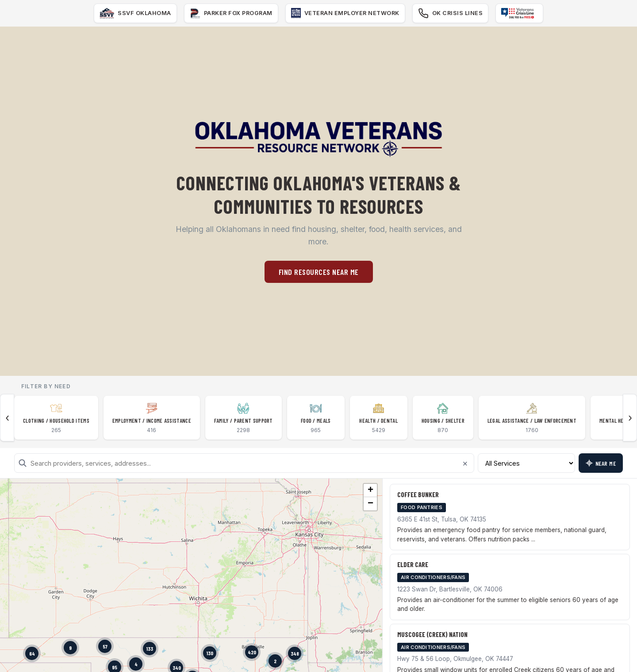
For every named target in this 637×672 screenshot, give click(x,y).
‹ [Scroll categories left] (7, 418)
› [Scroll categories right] (630, 418)
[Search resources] (244, 463)
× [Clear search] (465, 463)
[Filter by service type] (526, 463)
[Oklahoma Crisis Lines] (451, 13)
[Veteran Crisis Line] (519, 13)
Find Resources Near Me (319, 272)
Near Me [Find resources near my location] (601, 463)
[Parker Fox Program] (231, 13)
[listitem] (56, 418)
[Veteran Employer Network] (345, 13)
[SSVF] (135, 13)
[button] (70, 648)
